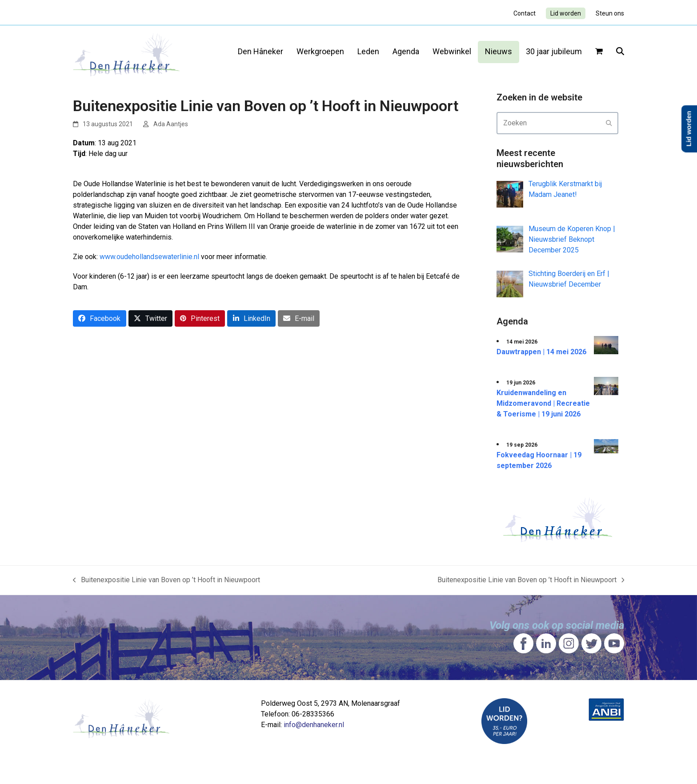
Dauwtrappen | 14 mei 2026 (541, 352)
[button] (599, 52)
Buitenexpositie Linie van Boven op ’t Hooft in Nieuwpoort (166, 580)
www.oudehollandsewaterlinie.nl (149, 257)
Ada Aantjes (171, 124)
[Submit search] (609, 123)
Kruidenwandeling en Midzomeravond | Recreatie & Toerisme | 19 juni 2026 (543, 403)
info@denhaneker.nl (314, 725)
